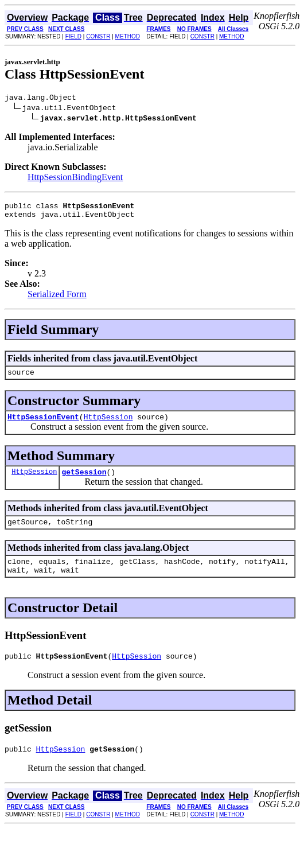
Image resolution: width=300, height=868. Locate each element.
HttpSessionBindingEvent (75, 179)
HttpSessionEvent (43, 425)
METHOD (128, 36)
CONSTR (98, 36)
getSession (84, 482)
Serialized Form (57, 299)
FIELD (73, 36)
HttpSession (108, 425)
